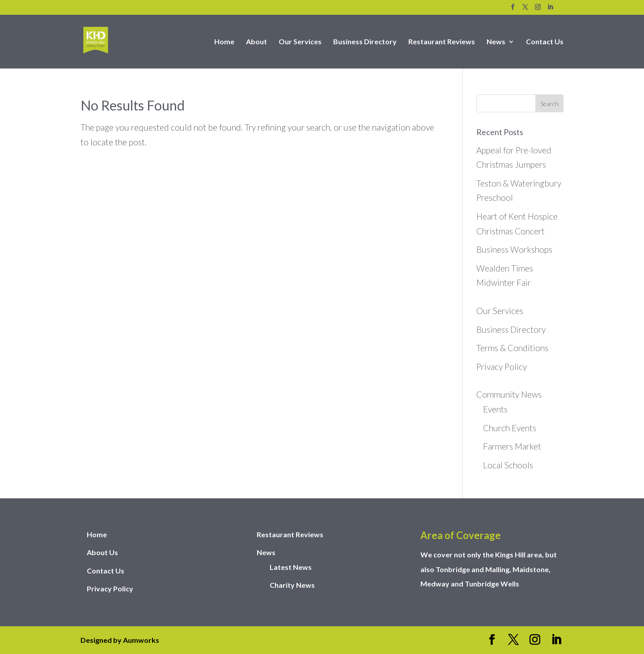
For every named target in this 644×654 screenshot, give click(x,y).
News (496, 42)
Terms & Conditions (512, 348)
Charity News (292, 585)
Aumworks (141, 640)
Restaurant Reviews (442, 42)
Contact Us (545, 42)
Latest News (291, 567)
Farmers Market (512, 446)
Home (224, 42)
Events (495, 409)
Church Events (510, 428)
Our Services (300, 42)
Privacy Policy (502, 367)
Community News (509, 394)
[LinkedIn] (550, 10)
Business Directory (365, 42)
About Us (102, 552)
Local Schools (508, 465)
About (256, 42)
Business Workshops (514, 249)
